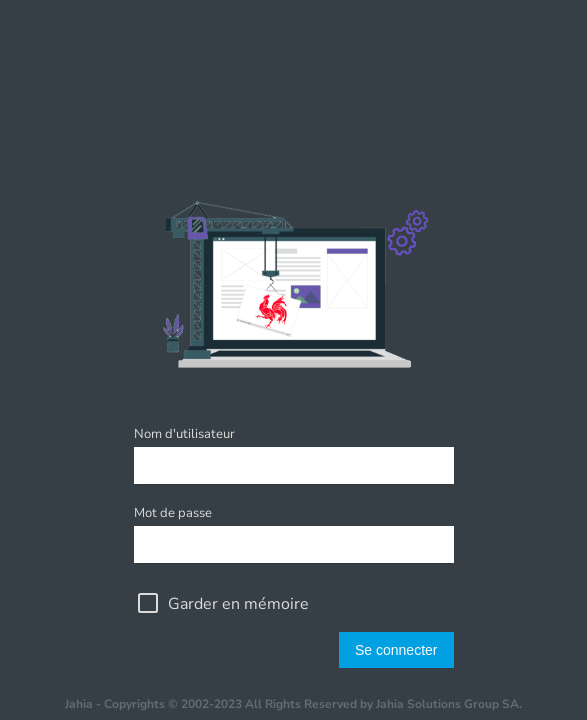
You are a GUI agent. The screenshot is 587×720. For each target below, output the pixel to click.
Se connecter (396, 650)
